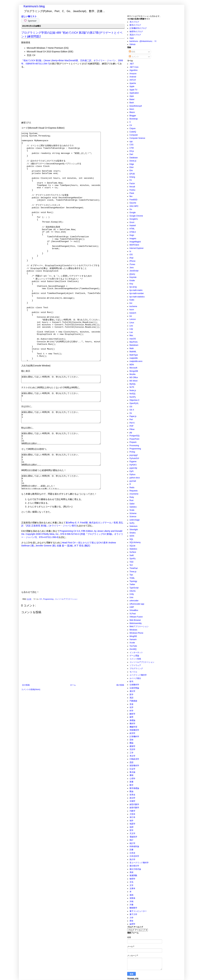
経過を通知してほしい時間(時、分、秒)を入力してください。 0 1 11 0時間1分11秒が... (66, 491)
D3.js (132, 151)
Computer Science (137, 138)
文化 (131, 882)
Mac (131, 335)
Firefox (133, 190)
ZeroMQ (133, 649)
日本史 (132, 853)
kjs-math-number (137, 293)
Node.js (133, 390)
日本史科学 (134, 856)
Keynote (133, 277)
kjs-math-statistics (137, 297)
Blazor (132, 112)
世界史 (132, 795)
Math (132, 348)
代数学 (132, 811)
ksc (131, 303)
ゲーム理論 (134, 656)
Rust (132, 500)
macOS (133, 339)
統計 (131, 840)
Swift (132, 555)
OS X (132, 410)
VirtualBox (134, 610)
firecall (132, 187)
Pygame (133, 462)
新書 (131, 782)
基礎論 (132, 720)
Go (131, 209)
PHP (132, 426)
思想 (131, 762)
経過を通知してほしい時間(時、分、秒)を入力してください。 (66, 425)
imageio (133, 239)
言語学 (132, 749)
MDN (132, 365)
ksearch (133, 313)
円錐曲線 (133, 701)
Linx (131, 326)
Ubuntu (133, 591)
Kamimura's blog (34, 6)
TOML (132, 578)
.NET (132, 64)
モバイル (133, 672)
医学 (131, 695)
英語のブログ (135, 35)
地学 (131, 821)
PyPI (132, 471)
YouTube (133, 646)
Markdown (134, 345)
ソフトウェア (135, 665)
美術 (131, 872)
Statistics (133, 549)
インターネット (136, 652)
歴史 (131, 921)
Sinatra (133, 533)
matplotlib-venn (136, 361)
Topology (133, 581)
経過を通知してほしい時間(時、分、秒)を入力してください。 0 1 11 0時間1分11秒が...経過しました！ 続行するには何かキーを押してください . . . (66, 539)
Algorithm (134, 70)
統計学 (132, 843)
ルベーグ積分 (135, 678)
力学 (131, 918)
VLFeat (133, 614)
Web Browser (135, 620)
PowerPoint (134, 439)
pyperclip (133, 468)
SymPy (133, 559)
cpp (131, 141)
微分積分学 (134, 866)
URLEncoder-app (137, 604)
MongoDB (134, 371)
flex (131, 196)
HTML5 (133, 232)
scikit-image (135, 520)
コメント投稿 (135, 659)
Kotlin (132, 300)
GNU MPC (134, 206)
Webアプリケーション (139, 626)
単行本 (132, 817)
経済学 (132, 733)
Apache (133, 83)
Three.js (133, 572)
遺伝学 (132, 691)
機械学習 (133, 727)
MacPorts (134, 342)
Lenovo (133, 319)
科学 (131, 711)
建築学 (132, 746)
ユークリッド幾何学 (138, 675)
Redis (132, 488)
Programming (49, 658)
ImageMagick (135, 242)
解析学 (132, 714)
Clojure (133, 128)
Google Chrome (136, 216)
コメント (134, 57)
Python (133, 475)
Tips (131, 575)
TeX (131, 565)
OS (131, 407)
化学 (131, 707)
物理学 (132, 879)
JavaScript (134, 271)
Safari (132, 504)
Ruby (132, 497)
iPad (131, 258)
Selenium (134, 526)
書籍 (131, 775)
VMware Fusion (136, 617)
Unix (131, 597)
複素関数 (133, 875)
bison (132, 109)
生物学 (132, 801)
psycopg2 (134, 455)
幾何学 (132, 724)
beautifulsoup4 (136, 106)
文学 (131, 885)
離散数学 (133, 908)
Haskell (133, 226)
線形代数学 (134, 808)
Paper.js (133, 416)
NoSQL (133, 394)
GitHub (133, 44)
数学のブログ (135, 25)
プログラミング (136, 669)
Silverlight (134, 530)
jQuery (132, 274)
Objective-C (135, 400)
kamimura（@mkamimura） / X (143, 41)
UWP (132, 607)
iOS (131, 255)
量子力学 (133, 914)
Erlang (132, 177)
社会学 (132, 769)
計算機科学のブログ (138, 28)
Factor (132, 184)
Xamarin (133, 639)
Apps (132, 38)
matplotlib (134, 358)
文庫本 (132, 888)
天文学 (132, 833)
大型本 (132, 814)
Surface (133, 552)
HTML (132, 229)
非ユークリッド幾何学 (139, 863)
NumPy (133, 397)
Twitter (132, 584)
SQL (131, 539)
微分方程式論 (135, 869)
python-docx (135, 478)
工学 (131, 753)
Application (134, 93)
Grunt (132, 222)
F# (131, 180)
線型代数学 (134, 804)
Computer (134, 135)
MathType (134, 355)
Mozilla (133, 374)
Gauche (133, 203)
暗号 (131, 682)
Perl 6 (132, 423)
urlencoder (134, 601)
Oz (131, 413)
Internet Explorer (137, 248)
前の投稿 (120, 744)
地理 (131, 827)
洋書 (131, 905)
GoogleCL (134, 219)
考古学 (132, 756)
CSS (132, 145)
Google (133, 213)
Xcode (132, 643)
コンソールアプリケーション (66, 658)
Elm (131, 170)
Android (133, 77)
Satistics (133, 507)
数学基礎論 (134, 788)
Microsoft (133, 368)
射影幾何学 (134, 766)
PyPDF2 (133, 465)
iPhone (133, 261)
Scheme (133, 513)
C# (41, 658)
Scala (132, 510)
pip (131, 433)
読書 (131, 850)
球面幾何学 (134, 730)
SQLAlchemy (135, 542)
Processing (134, 446)
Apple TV (133, 90)
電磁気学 (133, 837)
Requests (134, 491)
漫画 (131, 895)
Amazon (133, 74)
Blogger (133, 116)
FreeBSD (133, 200)
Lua (131, 332)
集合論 (132, 772)
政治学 (132, 798)
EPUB (132, 174)
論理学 (132, 924)
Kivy (131, 284)
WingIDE (133, 636)
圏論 (131, 743)
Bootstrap (134, 119)
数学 (131, 785)
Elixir (132, 167)
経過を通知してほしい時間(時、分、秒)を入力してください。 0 (66, 445)
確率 (131, 717)
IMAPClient (134, 245)
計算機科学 (134, 737)
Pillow (132, 429)
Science (133, 517)
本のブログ (134, 22)
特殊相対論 (134, 846)
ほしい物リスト (29, 16)
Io (130, 251)
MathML (133, 352)
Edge (132, 164)
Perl (131, 420)
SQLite (133, 546)
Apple (132, 86)
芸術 (131, 740)
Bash (132, 103)
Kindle (132, 281)
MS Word (134, 381)
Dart (131, 154)
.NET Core (134, 67)
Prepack (133, 442)
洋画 (131, 901)
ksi (131, 316)
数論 (131, 791)
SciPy (132, 523)
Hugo (132, 235)
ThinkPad (134, 568)
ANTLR (133, 80)
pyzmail (133, 481)
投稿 (132, 52)
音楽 (131, 704)
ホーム (73, 744)
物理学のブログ (136, 32)
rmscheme (134, 494)
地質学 (132, 824)
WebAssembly (136, 623)
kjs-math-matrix (136, 290)
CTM (132, 148)
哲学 (131, 830)
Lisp (131, 329)
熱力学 (132, 859)
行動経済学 (134, 759)
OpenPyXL (134, 403)
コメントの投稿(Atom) (31, 748)
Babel (132, 99)
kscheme (133, 306)
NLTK (132, 387)
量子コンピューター (138, 911)
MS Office (134, 377)
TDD (132, 562)
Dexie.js (133, 161)
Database (134, 158)
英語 (131, 698)
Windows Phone (136, 633)
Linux (132, 323)
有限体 (132, 898)
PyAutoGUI (134, 458)
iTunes (132, 264)
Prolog (132, 452)
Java (132, 268)
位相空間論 (134, 688)
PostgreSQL (135, 436)
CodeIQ (133, 132)
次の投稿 (26, 744)
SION (132, 536)
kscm (132, 310)
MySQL (133, 384)
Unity (132, 594)
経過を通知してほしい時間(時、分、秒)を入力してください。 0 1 (66, 467)
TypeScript (134, 588)
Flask (132, 193)
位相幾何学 (134, 685)
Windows (133, 630)
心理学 (132, 779)
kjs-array (133, 287)
